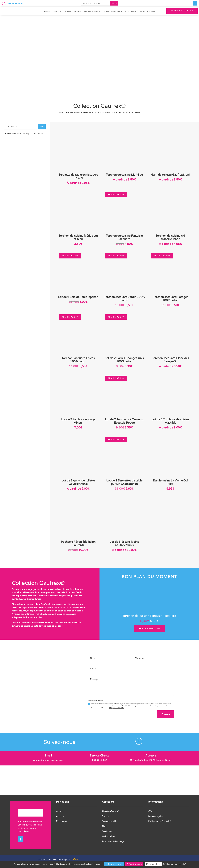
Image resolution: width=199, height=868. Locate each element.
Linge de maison (91, 12)
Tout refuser (134, 864)
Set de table (107, 832)
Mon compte (131, 12)
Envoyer (165, 715)
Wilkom (74, 860)
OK (42, 127)
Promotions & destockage (113, 842)
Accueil (47, 12)
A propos (57, 12)
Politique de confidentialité (116, 708)
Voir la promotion (149, 629)
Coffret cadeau (108, 837)
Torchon (106, 817)
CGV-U (151, 812)
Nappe (105, 827)
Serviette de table (109, 822)
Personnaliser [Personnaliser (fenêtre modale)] (153, 864)
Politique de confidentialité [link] (175, 864)
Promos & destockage (113, 12)
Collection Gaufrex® (73, 12)
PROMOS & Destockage (182, 11)
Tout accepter (114, 864)
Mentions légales (155, 817)
